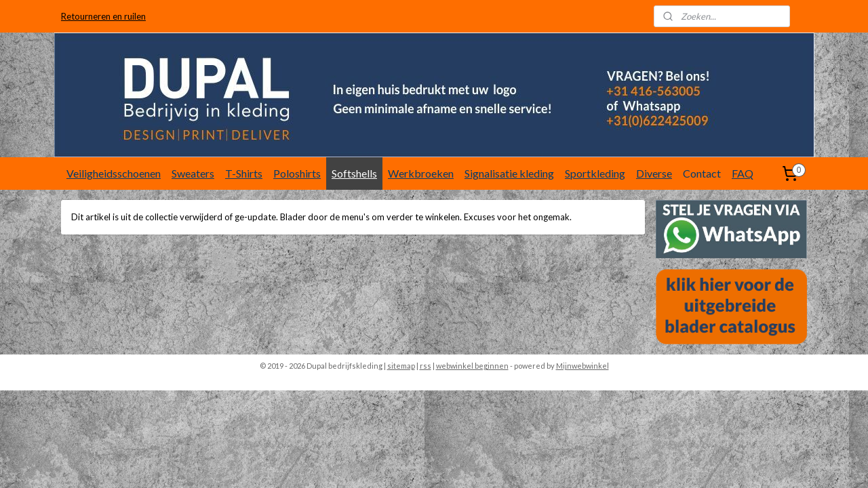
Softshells (354, 173)
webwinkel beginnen (472, 366)
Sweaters (193, 173)
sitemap (401, 366)
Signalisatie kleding (509, 173)
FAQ (743, 173)
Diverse (654, 173)
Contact (702, 173)
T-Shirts (244, 173)
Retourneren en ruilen (103, 16)
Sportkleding (595, 173)
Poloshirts (297, 173)
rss (426, 366)
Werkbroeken (421, 173)
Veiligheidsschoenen (114, 173)
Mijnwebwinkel (583, 366)
